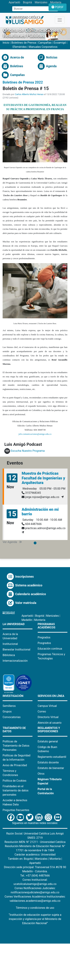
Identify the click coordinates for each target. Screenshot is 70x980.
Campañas (45, 43)
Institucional (10, 644)
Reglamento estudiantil (52, 757)
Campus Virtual (47, 706)
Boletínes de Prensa (24, 43)
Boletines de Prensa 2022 (23, 82)
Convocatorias (12, 717)
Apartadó (14, 2)
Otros (41, 774)
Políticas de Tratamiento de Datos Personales (16, 746)
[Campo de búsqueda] (32, 9)
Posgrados (44, 643)
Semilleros (9, 706)
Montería (56, 2)
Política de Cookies (14, 781)
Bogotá (27, 2)
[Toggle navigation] (60, 20)
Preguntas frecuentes (16, 810)
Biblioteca (9, 655)
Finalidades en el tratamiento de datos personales (16, 790)
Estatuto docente (48, 762)
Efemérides (20, 47)
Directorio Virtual (48, 717)
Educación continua (50, 649)
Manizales (41, 2)
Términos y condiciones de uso (35, 908)
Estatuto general (48, 741)
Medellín (27, 620)
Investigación (13, 696)
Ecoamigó (60, 43)
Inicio (6, 43)
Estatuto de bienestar (51, 768)
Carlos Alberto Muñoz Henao (29, 94)
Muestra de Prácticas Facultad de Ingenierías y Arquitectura (43, 478)
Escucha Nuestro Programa (28, 451)
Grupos (7, 711)
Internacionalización (15, 661)
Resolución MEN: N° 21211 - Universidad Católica (35, 842)
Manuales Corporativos (43, 47)
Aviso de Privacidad (15, 765)
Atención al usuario (50, 723)
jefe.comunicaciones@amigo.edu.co (35, 434)
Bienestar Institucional (16, 650)
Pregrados (44, 637)
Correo (42, 711)
